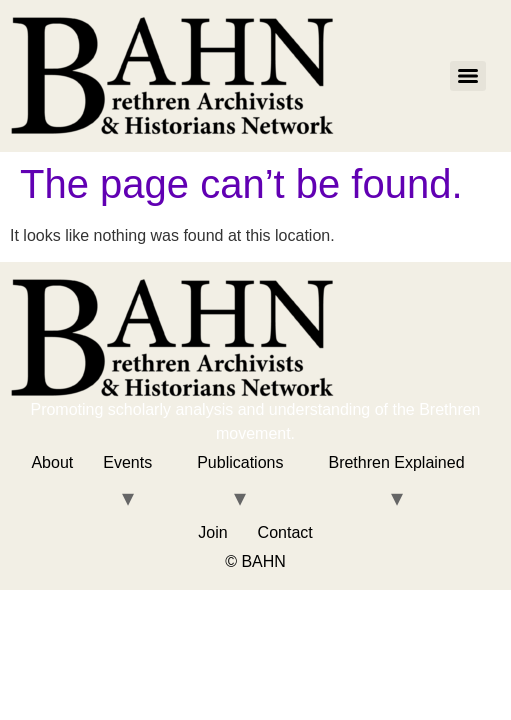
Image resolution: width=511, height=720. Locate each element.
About (52, 462)
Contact (285, 532)
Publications (240, 462)
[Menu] (468, 76)
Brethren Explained (396, 462)
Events (127, 462)
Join (212, 532)
